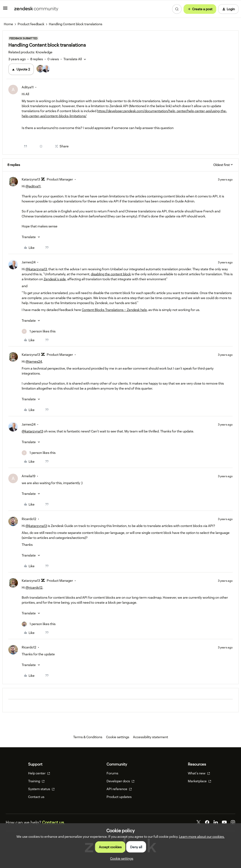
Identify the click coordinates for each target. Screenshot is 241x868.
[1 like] (39, 331)
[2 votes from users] (45, 69)
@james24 (34, 361)
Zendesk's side (55, 279)
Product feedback (31, 24)
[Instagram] (233, 822)
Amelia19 (28, 476)
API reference (119, 789)
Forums (112, 773)
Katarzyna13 (31, 179)
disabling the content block (111, 274)
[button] (5, 10)
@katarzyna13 (36, 269)
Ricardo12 (29, 519)
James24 (29, 262)
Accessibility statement (151, 737)
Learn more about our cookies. (202, 837)
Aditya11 (28, 87)
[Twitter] (199, 822)
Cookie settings (118, 737)
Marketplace (200, 781)
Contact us (36, 797)
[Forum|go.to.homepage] (36, 9)
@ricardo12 (34, 587)
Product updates (119, 797)
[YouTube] (224, 822)
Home (8, 24)
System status (41, 789)
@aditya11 (33, 186)
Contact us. (54, 822)
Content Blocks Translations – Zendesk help (114, 310)
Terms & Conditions (88, 737)
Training (36, 781)
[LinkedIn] (216, 822)
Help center (39, 773)
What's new (199, 773)
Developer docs (120, 781)
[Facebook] (207, 822)
